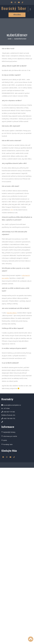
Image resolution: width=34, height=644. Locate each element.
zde (12, 210)
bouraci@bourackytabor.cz (12, 405)
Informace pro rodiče (10, 436)
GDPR (5, 440)
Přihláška (17, 15)
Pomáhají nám (8, 444)
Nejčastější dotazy (9, 432)
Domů (10, 39)
